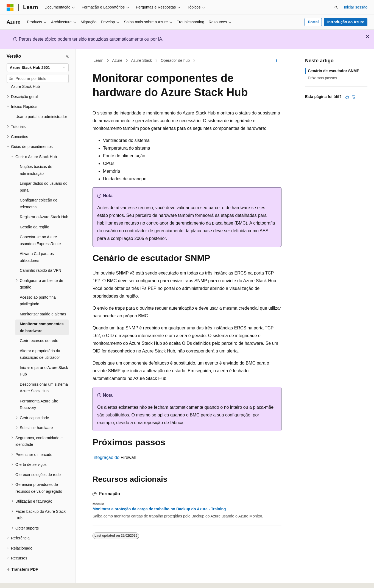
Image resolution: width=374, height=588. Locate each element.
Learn (99, 60)
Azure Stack (141, 60)
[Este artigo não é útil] (354, 97)
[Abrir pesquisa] (336, 7)
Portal (313, 22)
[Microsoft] (10, 7)
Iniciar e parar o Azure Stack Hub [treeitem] (44, 356)
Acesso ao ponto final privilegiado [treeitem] (38, 286)
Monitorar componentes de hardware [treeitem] (42, 312)
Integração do (106, 457)
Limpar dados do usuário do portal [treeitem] (44, 172)
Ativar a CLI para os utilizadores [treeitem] (37, 242)
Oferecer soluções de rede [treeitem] (38, 460)
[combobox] (38, 68)
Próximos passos (323, 78)
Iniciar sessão (356, 7)
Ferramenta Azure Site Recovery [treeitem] (39, 389)
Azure (117, 60)
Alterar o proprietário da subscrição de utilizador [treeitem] (40, 339)
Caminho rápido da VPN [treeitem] (41, 255)
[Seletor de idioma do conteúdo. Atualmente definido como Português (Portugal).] (31, 579)
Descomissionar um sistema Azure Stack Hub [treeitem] (44, 373)
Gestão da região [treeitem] (34, 212)
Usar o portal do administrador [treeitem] (41, 102)
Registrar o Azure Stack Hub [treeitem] (44, 202)
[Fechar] (67, 56)
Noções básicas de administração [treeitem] (36, 155)
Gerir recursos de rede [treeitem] (39, 326)
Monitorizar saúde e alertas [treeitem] (43, 299)
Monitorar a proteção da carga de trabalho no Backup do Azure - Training (159, 509)
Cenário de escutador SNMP (334, 71)
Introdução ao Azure (346, 22)
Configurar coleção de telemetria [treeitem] (39, 188)
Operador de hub (175, 60)
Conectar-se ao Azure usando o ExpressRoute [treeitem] (40, 225)
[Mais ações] (277, 61)
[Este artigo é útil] (347, 97)
